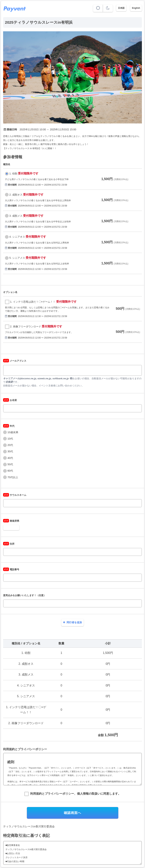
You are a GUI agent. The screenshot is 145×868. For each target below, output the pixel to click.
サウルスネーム (15, 495)
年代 (9, 426)
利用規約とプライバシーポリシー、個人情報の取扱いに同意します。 (76, 794)
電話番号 (11, 569)
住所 (9, 544)
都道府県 (11, 521)
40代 (10, 458)
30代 (10, 451)
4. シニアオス (17, 237)
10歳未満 (13, 432)
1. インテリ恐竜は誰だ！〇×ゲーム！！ (33, 302)
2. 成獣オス (16, 195)
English (136, 8)
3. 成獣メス (16, 216)
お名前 (10, 400)
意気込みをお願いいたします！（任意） (25, 595)
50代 (10, 464)
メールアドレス (15, 361)
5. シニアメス (17, 258)
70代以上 (13, 477)
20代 (10, 445)
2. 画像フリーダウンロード (26, 326)
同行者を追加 (73, 622)
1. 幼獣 (13, 174)
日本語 (121, 8)
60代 (10, 471)
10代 (10, 439)
